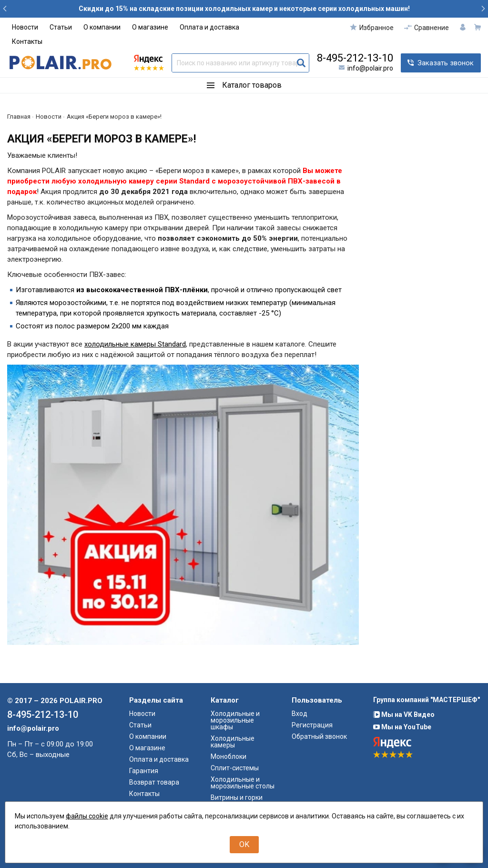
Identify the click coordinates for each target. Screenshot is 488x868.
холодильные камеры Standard (135, 344)
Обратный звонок (319, 736)
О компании (102, 27)
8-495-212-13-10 (355, 58)
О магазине (150, 27)
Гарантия (144, 771)
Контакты (27, 41)
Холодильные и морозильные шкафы (235, 720)
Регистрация (312, 725)
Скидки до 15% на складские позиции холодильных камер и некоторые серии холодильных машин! (244, 9)
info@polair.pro (370, 68)
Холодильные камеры (233, 742)
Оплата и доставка (209, 27)
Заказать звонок (446, 63)
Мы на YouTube (402, 727)
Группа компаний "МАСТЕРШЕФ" (427, 700)
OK (244, 844)
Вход (300, 714)
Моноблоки (229, 756)
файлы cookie (87, 816)
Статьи (61, 27)
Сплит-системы (235, 768)
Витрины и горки (237, 797)
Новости (25, 27)
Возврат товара (154, 782)
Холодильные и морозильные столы (243, 783)
